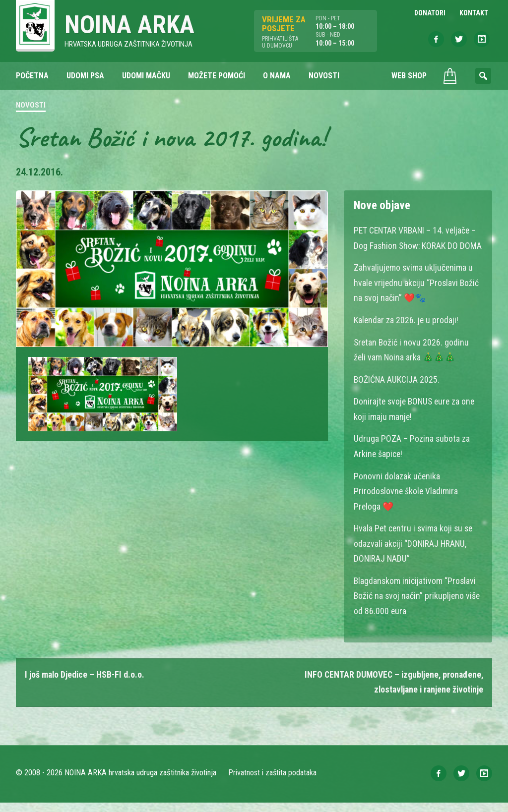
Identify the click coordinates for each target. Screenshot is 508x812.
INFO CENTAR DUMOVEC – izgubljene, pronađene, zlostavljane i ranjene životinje (392, 692)
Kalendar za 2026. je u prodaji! (407, 334)
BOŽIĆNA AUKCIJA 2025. (397, 392)
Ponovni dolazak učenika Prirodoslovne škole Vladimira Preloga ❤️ (407, 502)
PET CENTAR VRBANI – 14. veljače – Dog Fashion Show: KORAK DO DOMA (416, 246)
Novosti (31, 106)
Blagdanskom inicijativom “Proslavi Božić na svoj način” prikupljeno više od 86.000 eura (418, 606)
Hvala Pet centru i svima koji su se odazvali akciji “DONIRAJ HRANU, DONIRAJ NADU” (415, 554)
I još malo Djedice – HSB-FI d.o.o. (85, 684)
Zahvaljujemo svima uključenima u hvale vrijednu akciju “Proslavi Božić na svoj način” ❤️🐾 (417, 297)
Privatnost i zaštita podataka (273, 782)
